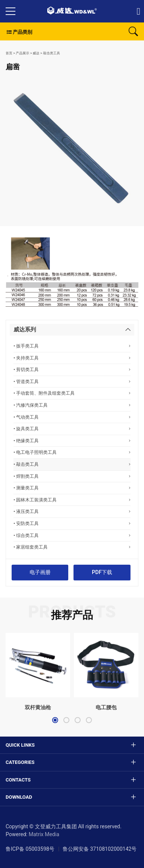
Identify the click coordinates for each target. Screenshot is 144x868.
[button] (55, 720)
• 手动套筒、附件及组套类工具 (72, 393)
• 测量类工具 (72, 488)
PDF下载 (102, 572)
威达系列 (25, 330)
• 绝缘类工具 (72, 441)
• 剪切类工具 (72, 369)
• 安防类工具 (72, 523)
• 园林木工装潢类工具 (72, 500)
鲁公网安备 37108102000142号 (100, 849)
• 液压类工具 (72, 511)
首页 (9, 53)
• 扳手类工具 (72, 346)
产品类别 (19, 32)
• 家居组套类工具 (72, 547)
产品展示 (22, 53)
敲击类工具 (52, 53)
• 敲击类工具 (72, 464)
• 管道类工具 (72, 381)
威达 (36, 53)
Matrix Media (44, 834)
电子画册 (40, 572)
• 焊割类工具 (72, 476)
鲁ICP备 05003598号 (30, 849)
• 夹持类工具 (72, 358)
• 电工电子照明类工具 (72, 452)
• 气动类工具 (72, 417)
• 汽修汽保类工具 (72, 405)
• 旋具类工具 (72, 429)
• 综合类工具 (72, 535)
